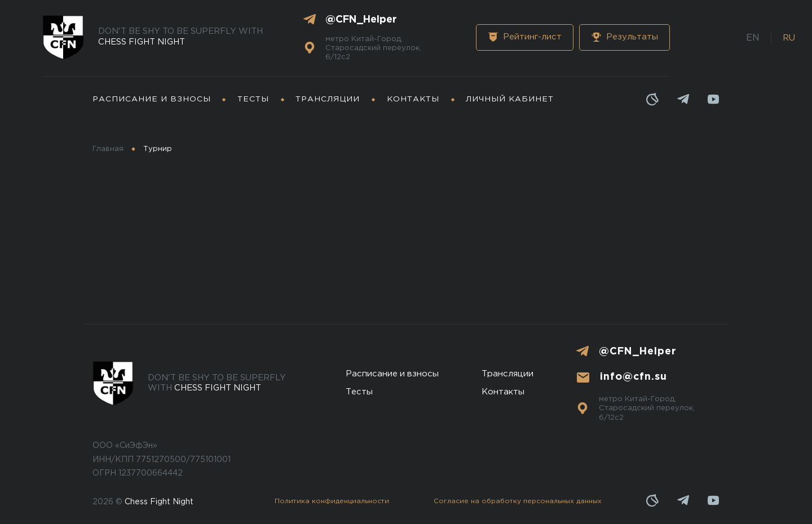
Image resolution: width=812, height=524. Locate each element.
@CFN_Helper (361, 20)
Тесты (253, 99)
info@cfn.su (634, 377)
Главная (108, 149)
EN (753, 38)
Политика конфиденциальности (332, 501)
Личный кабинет (510, 99)
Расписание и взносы (152, 99)
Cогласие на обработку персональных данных (518, 501)
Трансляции (328, 99)
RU (789, 38)
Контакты (413, 99)
